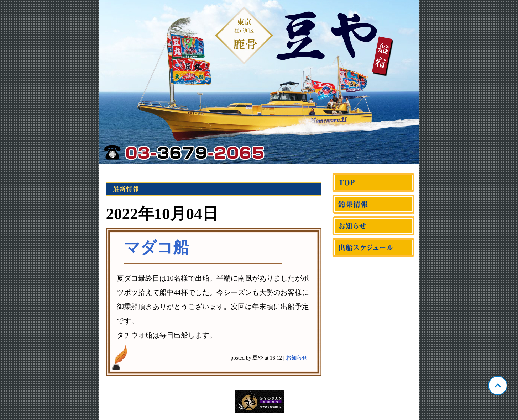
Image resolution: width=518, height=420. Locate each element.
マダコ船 (156, 248)
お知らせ (297, 358)
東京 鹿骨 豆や (259, 82)
